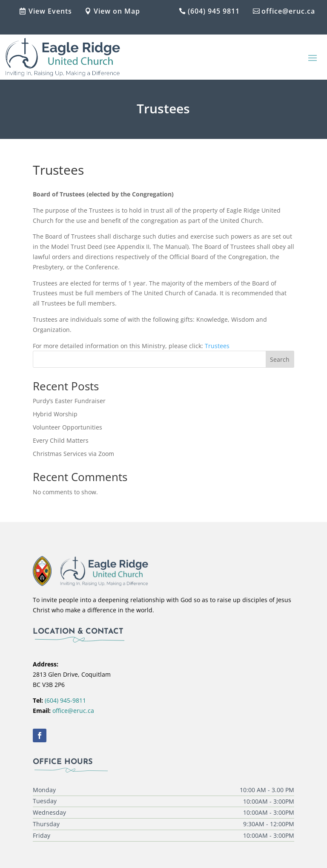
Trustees (217, 346)
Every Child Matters (61, 440)
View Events (50, 11)
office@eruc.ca (288, 11)
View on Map (117, 11)
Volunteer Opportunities (67, 427)
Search (280, 359)
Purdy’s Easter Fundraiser (69, 401)
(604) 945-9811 (65, 700)
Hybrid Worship (55, 414)
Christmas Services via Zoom (73, 454)
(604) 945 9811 (214, 11)
